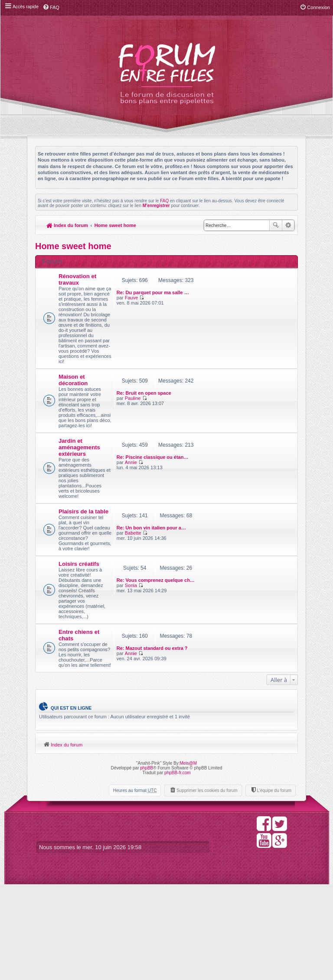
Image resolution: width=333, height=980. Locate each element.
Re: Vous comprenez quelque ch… (227, 639)
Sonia (202, 644)
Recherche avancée (288, 225)
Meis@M (188, 858)
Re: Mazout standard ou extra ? (224, 717)
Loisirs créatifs (79, 638)
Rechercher (276, 225)
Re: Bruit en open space (215, 409)
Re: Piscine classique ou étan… (224, 484)
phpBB (147, 863)
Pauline (204, 414)
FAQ (164, 201)
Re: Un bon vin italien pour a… (223, 570)
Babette (205, 575)
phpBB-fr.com (178, 868)
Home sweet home (116, 225)
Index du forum (67, 225)
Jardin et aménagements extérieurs (79, 489)
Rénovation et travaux (77, 279)
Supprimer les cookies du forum (207, 886)
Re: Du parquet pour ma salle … (224, 277)
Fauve (203, 282)
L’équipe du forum (274, 886)
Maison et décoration (73, 411)
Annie (202, 489)
